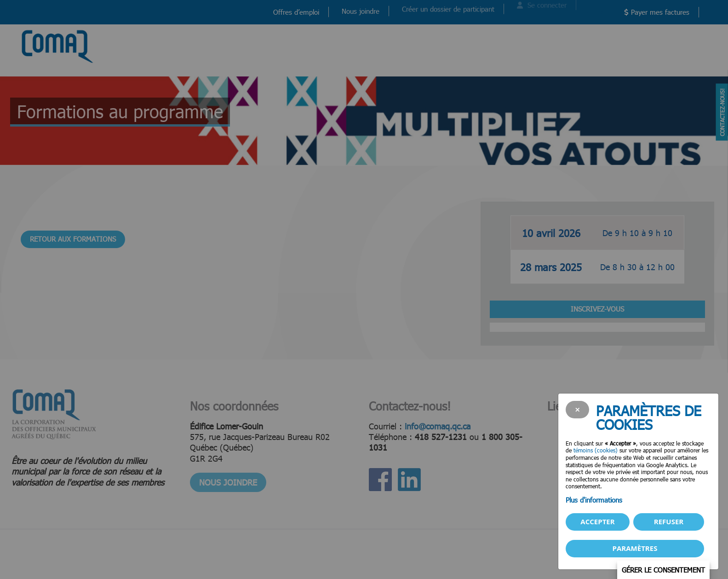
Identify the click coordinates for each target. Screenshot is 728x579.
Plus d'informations (594, 500)
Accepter (597, 521)
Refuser (669, 521)
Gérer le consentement (663, 570)
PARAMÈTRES (635, 548)
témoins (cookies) (596, 450)
